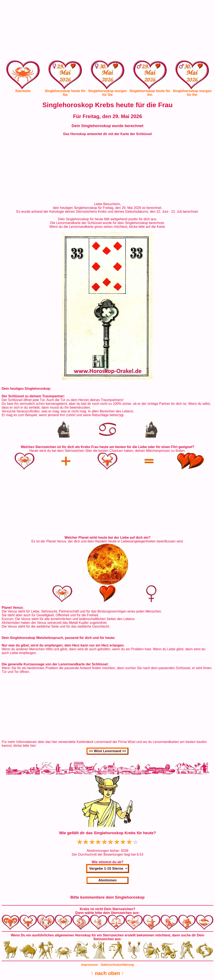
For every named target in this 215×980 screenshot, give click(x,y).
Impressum (90, 965)
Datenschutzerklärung (117, 965)
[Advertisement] (107, 31)
